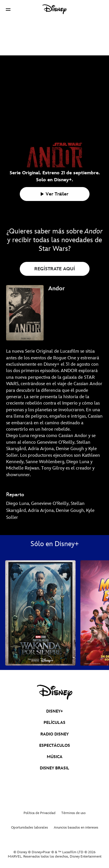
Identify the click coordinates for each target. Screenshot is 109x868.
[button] (8, 9)
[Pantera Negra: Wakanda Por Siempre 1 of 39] (40, 613)
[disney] (55, 692)
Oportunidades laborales (30, 828)
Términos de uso (73, 813)
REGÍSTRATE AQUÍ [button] (55, 269)
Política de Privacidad (40, 813)
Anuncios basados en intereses (76, 828)
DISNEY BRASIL (54, 768)
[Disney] (55, 9)
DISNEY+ (55, 711)
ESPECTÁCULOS (55, 745)
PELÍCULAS (54, 723)
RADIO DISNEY (54, 734)
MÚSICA (55, 757)
